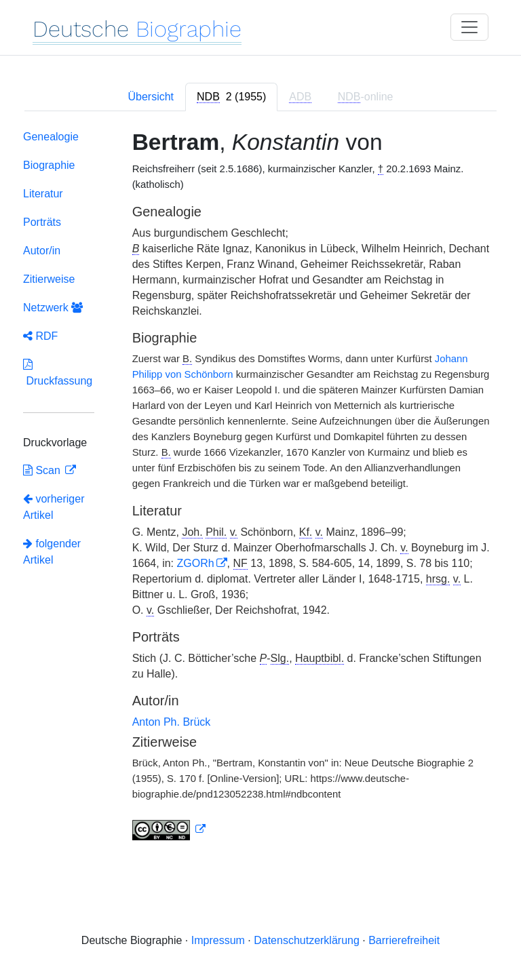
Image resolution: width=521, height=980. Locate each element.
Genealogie (51, 137)
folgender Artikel (52, 552)
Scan (43, 470)
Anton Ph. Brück (172, 722)
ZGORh (195, 563)
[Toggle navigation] (469, 27)
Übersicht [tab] (151, 97)
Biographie (49, 165)
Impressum (218, 940)
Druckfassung (58, 373)
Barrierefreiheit (404, 940)
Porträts (42, 222)
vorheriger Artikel (54, 507)
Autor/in (42, 251)
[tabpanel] (260, 488)
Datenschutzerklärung (307, 940)
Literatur (43, 194)
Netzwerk (53, 308)
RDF (40, 336)
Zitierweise (49, 279)
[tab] (231, 97)
